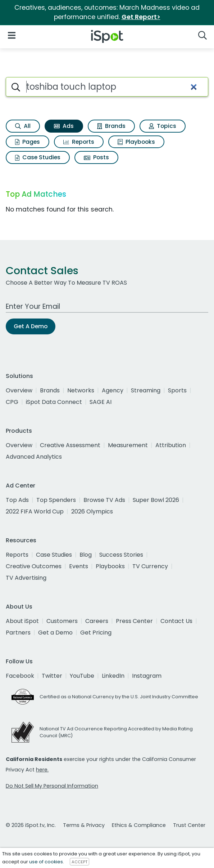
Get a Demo (55, 633)
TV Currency (150, 566)
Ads (64, 126)
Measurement (128, 445)
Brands (111, 126)
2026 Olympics (92, 511)
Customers (62, 621)
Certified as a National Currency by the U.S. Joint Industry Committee (119, 697)
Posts (96, 157)
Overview (19, 390)
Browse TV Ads (104, 500)
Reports (79, 142)
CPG (12, 402)
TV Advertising (26, 578)
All (23, 126)
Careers (97, 621)
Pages (28, 142)
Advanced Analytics (34, 457)
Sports (177, 390)
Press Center (134, 621)
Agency (113, 390)
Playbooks (136, 142)
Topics (163, 126)
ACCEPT (79, 862)
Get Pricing (96, 633)
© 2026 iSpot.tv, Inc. (31, 825)
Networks (81, 390)
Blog (86, 555)
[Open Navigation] (12, 35)
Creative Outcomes (34, 566)
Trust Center (189, 825)
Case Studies (38, 157)
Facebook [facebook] (20, 676)
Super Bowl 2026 (156, 500)
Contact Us (176, 621)
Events (79, 566)
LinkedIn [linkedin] (113, 676)
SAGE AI (101, 402)
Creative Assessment (70, 445)
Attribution (171, 445)
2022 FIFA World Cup (35, 511)
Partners (18, 633)
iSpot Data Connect (54, 402)
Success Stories (121, 555)
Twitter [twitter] (52, 676)
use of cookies (46, 862)
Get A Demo (31, 326)
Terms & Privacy (84, 825)
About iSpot (22, 621)
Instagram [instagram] (147, 676)
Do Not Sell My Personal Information (52, 786)
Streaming (146, 390)
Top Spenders (56, 500)
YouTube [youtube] (82, 676)
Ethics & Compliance (139, 825)
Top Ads (17, 500)
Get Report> (141, 17)
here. (42, 770)
